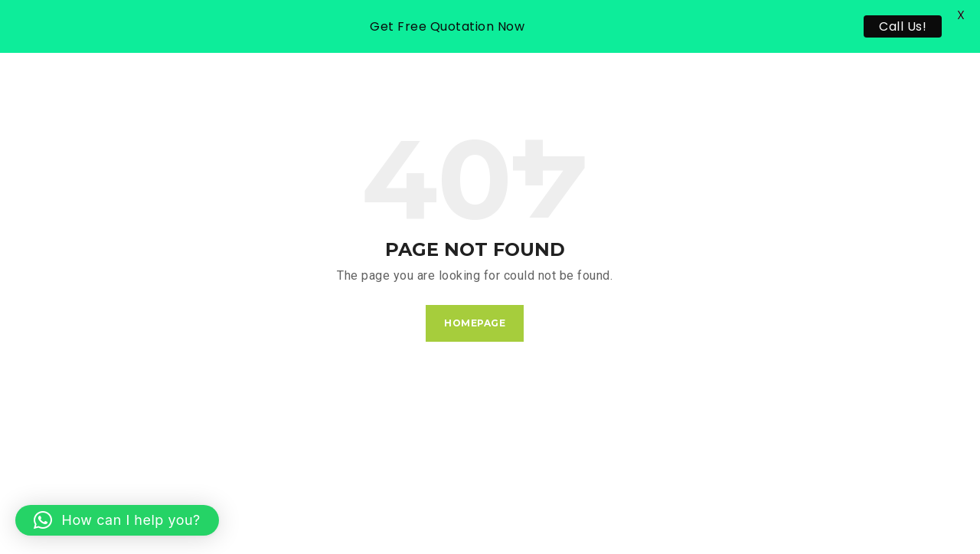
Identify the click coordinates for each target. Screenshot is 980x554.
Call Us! (903, 26)
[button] (117, 520)
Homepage (475, 323)
